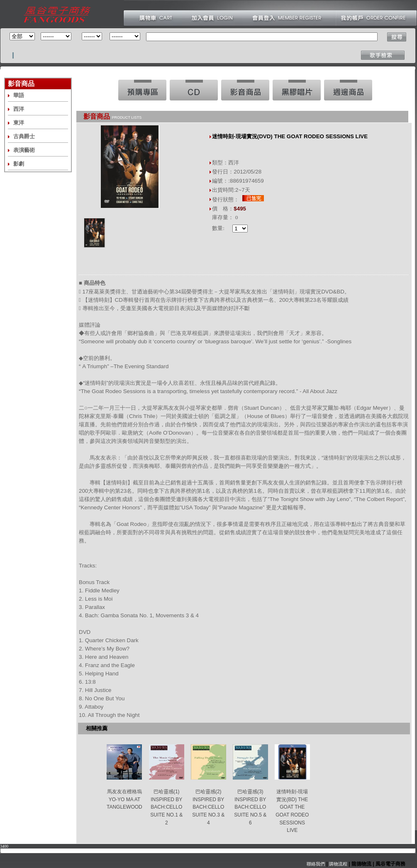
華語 (19, 95)
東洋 (19, 123)
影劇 (19, 164)
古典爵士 (24, 136)
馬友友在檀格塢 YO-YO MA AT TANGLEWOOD (124, 799)
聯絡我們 (316, 864)
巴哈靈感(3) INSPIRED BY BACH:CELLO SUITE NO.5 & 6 (250, 807)
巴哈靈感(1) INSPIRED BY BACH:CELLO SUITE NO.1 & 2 (166, 807)
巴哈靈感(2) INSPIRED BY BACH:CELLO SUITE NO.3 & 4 (208, 807)
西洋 (19, 109)
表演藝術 (24, 150)
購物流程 (338, 864)
